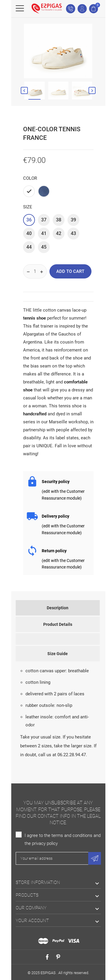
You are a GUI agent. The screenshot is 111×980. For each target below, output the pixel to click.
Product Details (58, 624)
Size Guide (58, 654)
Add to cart (70, 271)
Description (58, 608)
